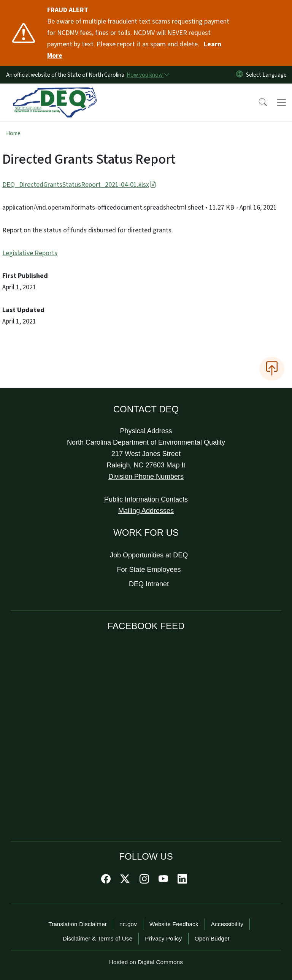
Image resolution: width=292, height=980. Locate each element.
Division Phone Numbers (146, 477)
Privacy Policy (163, 938)
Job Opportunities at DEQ (149, 555)
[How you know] (148, 75)
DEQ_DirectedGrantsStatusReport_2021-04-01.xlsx (79, 185)
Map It (176, 465)
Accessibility (227, 924)
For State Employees (149, 570)
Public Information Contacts (146, 499)
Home (13, 133)
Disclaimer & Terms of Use (98, 938)
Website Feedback (174, 924)
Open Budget (212, 938)
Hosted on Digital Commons (146, 962)
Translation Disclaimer (78, 924)
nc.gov (128, 924)
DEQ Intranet (149, 584)
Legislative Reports (30, 253)
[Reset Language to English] (240, 75)
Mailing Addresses (146, 511)
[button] (258, 103)
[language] (268, 75)
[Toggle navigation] (281, 103)
